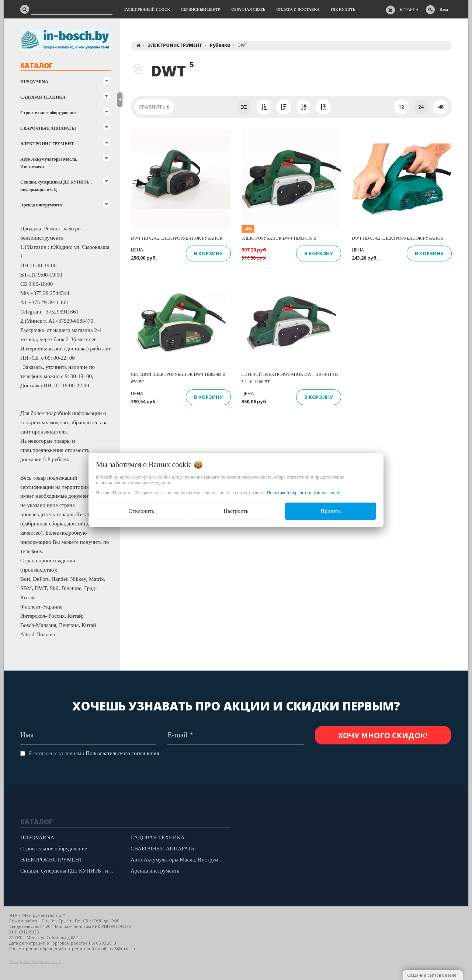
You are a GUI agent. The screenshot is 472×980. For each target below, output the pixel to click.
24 (421, 107)
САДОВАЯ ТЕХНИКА (43, 97)
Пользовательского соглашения (122, 753)
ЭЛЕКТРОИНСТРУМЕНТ (47, 144)
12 (401, 107)
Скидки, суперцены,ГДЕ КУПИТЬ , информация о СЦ (56, 186)
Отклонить (141, 511)
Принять (331, 511)
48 (441, 107)
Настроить (236, 511)
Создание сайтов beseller (433, 975)
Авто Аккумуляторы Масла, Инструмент (49, 163)
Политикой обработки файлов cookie (304, 492)
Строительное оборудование (48, 113)
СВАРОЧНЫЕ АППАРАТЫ (48, 128)
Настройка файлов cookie (35, 961)
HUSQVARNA (34, 82)
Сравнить (154, 107)
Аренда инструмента (41, 205)
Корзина (409, 10)
